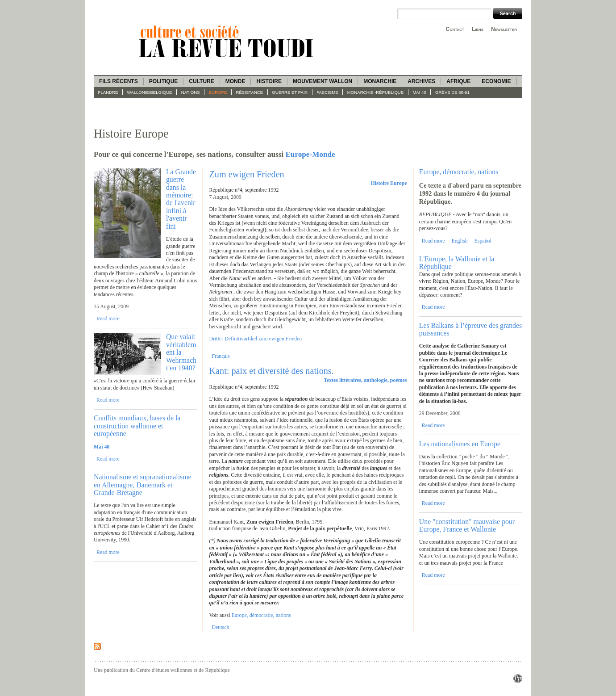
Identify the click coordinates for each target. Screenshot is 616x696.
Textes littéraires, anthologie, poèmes (365, 380)
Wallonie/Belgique (150, 92)
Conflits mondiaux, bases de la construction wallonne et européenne (137, 426)
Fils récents (119, 81)
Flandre (108, 92)
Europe (218, 92)
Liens (478, 29)
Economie (496, 81)
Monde (235, 81)
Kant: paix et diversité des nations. (272, 371)
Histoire (269, 81)
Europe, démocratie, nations (261, 615)
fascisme (327, 92)
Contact (455, 29)
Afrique (458, 81)
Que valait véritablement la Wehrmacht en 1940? (181, 352)
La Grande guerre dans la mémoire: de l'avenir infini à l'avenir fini (181, 199)
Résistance (250, 92)
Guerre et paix (290, 92)
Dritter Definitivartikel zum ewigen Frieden (256, 339)
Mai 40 (419, 92)
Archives (421, 81)
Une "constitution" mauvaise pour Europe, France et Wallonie (467, 525)
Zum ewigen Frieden (247, 174)
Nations (191, 92)
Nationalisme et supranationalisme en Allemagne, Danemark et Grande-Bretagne (142, 485)
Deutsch (220, 627)
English (459, 241)
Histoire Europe (389, 183)
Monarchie (380, 81)
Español (483, 241)
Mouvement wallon (323, 81)
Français (221, 356)
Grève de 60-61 (452, 92)
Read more (108, 319)
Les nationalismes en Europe (460, 444)
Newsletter (504, 29)
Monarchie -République (375, 92)
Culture (201, 81)
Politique (164, 81)
